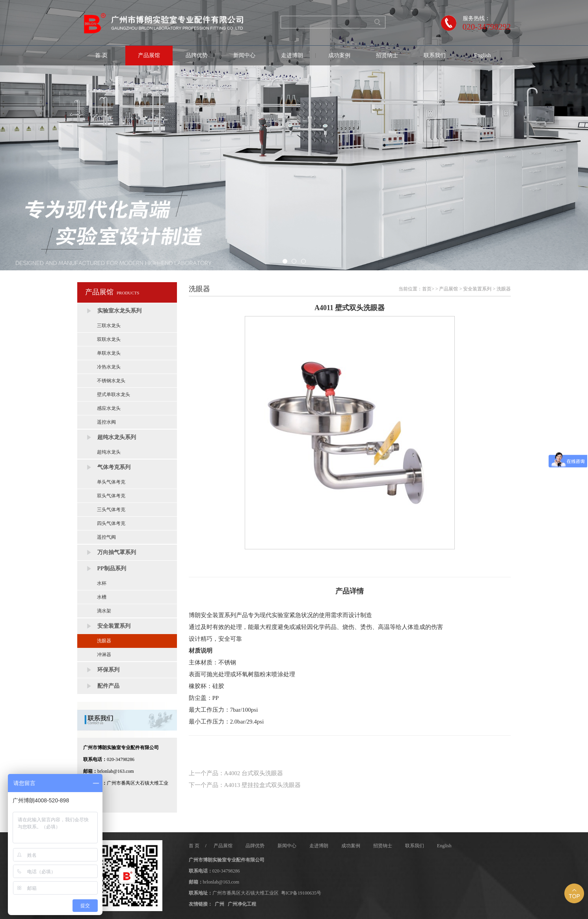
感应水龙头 (109, 408)
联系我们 (435, 55)
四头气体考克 (111, 523)
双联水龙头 (109, 339)
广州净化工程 (242, 904)
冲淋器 (104, 655)
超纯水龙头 (109, 452)
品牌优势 (197, 55)
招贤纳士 (387, 55)
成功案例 (339, 55)
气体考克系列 (114, 467)
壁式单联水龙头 (114, 394)
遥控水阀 (106, 422)
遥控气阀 (106, 537)
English (483, 55)
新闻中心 (244, 55)
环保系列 (108, 670)
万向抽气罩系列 (117, 552)
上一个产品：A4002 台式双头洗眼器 (236, 773)
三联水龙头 (109, 326)
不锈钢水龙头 (111, 381)
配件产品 (108, 686)
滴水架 (104, 611)
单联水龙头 (109, 353)
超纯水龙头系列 (117, 437)
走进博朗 (292, 55)
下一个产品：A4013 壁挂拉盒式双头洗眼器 (245, 785)
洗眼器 (104, 641)
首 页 (101, 55)
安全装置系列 (114, 626)
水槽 (102, 597)
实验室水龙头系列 (119, 311)
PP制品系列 (112, 568)
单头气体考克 (111, 482)
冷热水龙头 (109, 367)
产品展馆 (149, 55)
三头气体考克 (111, 510)
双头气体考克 (111, 496)
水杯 (102, 583)
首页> (428, 289)
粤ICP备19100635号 (301, 893)
